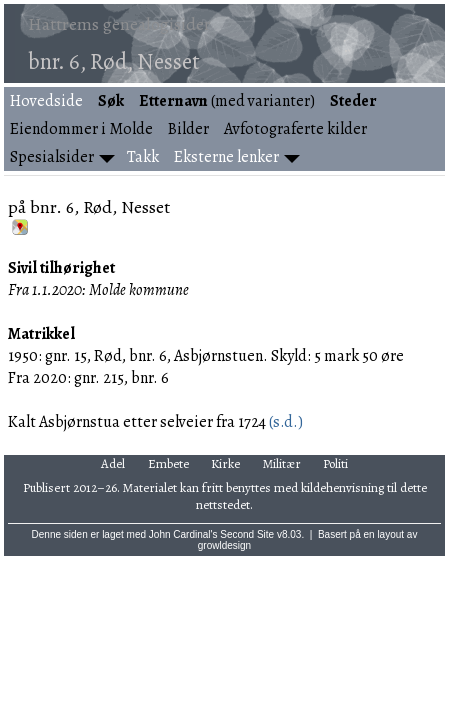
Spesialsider (52, 157)
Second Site (247, 534)
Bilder (188, 129)
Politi (335, 463)
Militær (282, 463)
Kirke (225, 463)
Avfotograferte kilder (295, 129)
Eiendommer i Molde (81, 129)
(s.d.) (284, 422)
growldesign (224, 545)
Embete (168, 463)
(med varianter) (227, 101)
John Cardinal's (183, 534)
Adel (113, 463)
